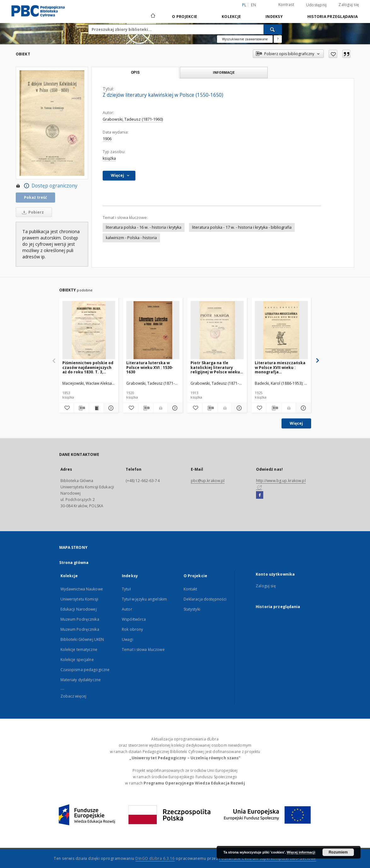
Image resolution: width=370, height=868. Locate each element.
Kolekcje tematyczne (79, 650)
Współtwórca (134, 619)
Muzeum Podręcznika (80, 619)
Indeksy (274, 17)
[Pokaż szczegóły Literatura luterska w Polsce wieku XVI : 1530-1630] (174, 408)
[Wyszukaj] (273, 29)
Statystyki (192, 609)
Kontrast (286, 5)
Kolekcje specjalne (77, 660)
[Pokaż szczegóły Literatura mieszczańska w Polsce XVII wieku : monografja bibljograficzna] (302, 408)
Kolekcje (231, 17)
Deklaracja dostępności (205, 599)
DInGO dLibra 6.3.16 (155, 858)
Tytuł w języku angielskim (144, 599)
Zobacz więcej (74, 696)
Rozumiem (338, 852)
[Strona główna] (153, 16)
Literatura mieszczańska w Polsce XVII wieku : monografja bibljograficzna (280, 367)
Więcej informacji (301, 852)
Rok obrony (132, 629)
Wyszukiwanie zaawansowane (245, 39)
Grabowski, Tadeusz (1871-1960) (133, 119)
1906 (107, 139)
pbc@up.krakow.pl (208, 481)
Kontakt (191, 589)
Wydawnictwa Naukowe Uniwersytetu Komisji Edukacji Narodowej (82, 599)
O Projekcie (185, 17)
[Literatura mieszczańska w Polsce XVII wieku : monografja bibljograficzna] (281, 330)
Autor (127, 609)
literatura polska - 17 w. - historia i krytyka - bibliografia (242, 227)
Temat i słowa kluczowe (143, 650)
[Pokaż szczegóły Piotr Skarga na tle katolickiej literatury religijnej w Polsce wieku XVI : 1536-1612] (238, 408)
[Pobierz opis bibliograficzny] (81, 408)
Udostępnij (316, 5)
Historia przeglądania (333, 17)
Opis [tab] (135, 72)
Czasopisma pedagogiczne (85, 670)
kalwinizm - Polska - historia (131, 238)
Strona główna (74, 563)
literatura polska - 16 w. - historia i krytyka (144, 227)
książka (109, 158)
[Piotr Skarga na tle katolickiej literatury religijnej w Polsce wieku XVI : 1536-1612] (217, 330)
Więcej (296, 423)
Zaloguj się (349, 5)
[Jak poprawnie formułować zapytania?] (278, 39)
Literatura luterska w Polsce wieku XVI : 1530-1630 (150, 367)
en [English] (253, 5)
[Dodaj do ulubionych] (333, 54)
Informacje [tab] (224, 72)
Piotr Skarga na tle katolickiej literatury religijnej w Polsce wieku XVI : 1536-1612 (215, 367)
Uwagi (128, 639)
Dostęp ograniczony (47, 186)
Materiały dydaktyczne (81, 680)
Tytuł (126, 589)
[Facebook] (260, 495)
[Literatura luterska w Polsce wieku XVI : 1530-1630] (153, 330)
